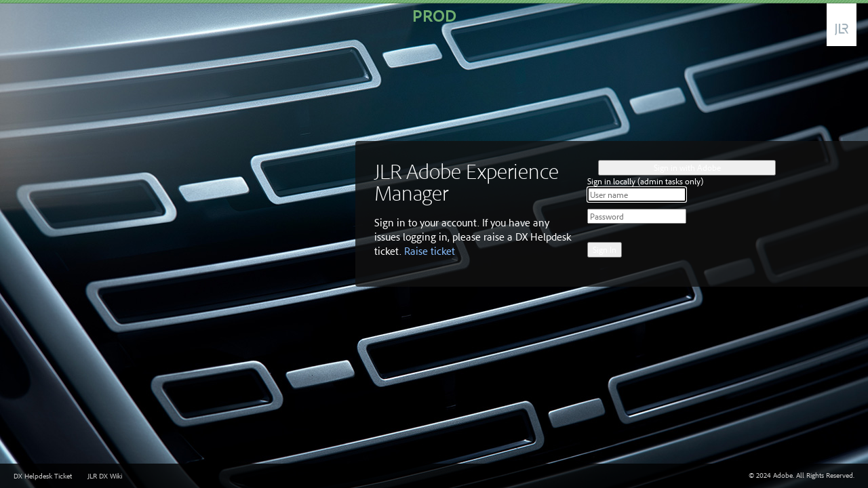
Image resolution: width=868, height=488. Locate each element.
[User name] (637, 195)
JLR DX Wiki (105, 476)
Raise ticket (430, 251)
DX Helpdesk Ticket (43, 476)
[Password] (637, 216)
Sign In (605, 249)
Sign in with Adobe (687, 167)
